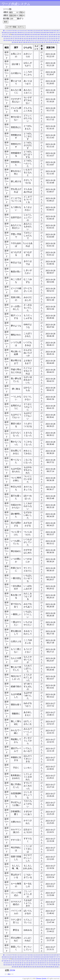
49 (20, 32)
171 (34, 40)
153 (50, 38)
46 (15, 32)
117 (25, 36)
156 (56, 38)
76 (6, 34)
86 (22, 34)
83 (17, 34)
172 (36, 40)
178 (50, 40)
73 (59, 32)
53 (27, 32)
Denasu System (41, 978)
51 (23, 32)
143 (27, 38)
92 (32, 34)
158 (4, 40)
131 (56, 36)
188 (24, 42)
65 (46, 32)
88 (25, 34)
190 (29, 42)
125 (43, 36)
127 (47, 36)
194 (38, 42)
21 (33, 31)
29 (46, 31)
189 (26, 42)
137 (13, 38)
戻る (9, 974)
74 (3, 34)
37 (59, 31)
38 (2, 32)
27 (43, 31)
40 (6, 32)
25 (40, 31)
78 (9, 34)
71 (56, 32)
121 (34, 36)
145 (31, 38)
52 (25, 32)
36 (57, 31)
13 (20, 31)
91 (30, 34)
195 (40, 42)
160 (9, 40)
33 (52, 31)
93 (33, 34)
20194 (12, 970)
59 (36, 32)
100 (45, 34)
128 (50, 36)
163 (16, 40)
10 (15, 31)
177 (47, 40)
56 (32, 32)
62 (41, 32)
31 (49, 31)
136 (11, 38)
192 (33, 42)
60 (38, 32)
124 (41, 36)
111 (12, 36)
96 (38, 34)
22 (35, 31)
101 (47, 34)
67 (49, 32)
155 (54, 38)
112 (14, 36)
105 (56, 34)
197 (44, 42)
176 (45, 40)
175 (43, 40)
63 (43, 32)
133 (4, 38)
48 (19, 32)
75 (4, 34)
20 (32, 31)
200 (51, 42)
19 (30, 31)
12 (19, 31)
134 (7, 38)
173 (38, 40)
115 (20, 36)
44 (12, 32)
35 (56, 31)
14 (22, 31)
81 (14, 34)
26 (41, 31)
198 (47, 42)
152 (47, 38)
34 (54, 31)
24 (38, 31)
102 (50, 34)
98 (42, 34)
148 (38, 38)
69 (52, 32)
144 (29, 38)
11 (17, 31)
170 (31, 40)
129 (52, 36)
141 (22, 38)
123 (38, 36)
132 (59, 36)
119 (29, 36)
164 (18, 40)
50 (22, 32)
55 (30, 32)
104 (54, 34)
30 (48, 31)
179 (52, 40)
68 (51, 32)
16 (25, 31)
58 (35, 32)
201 (53, 42)
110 (9, 36)
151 (45, 38)
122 (36, 36)
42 (9, 32)
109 (7, 36)
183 (13, 42)
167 (25, 40)
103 (52, 34)
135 (9, 38)
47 (17, 32)
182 (59, 40)
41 (7, 32)
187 (22, 42)
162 (13, 40)
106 (59, 34)
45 (14, 32)
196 (42, 42)
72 (57, 32)
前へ (4, 31)
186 (20, 42)
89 (27, 34)
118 (27, 36)
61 (40, 32)
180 (54, 40)
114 (18, 36)
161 (11, 40)
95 (37, 34)
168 (27, 40)
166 (22, 40)
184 (15, 42)
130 (54, 36)
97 (40, 34)
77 (8, 34)
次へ (58, 42)
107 (3, 36)
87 (24, 34)
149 (41, 38)
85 (21, 34)
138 (16, 38)
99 (43, 34)
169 (29, 40)
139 (18, 38)
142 (25, 38)
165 (20, 40)
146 (34, 38)
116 (23, 36)
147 (36, 38)
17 (27, 31)
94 (35, 34)
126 (45, 36)
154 (52, 38)
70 (54, 32)
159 (7, 40)
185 (17, 42)
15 (23, 31)
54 (28, 32)
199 (49, 42)
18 (28, 31)
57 (33, 32)
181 (56, 40)
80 (12, 34)
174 (41, 40)
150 (43, 38)
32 (51, 31)
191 (31, 42)
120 (31, 36)
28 (44, 31)
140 (20, 38)
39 (4, 32)
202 (56, 42)
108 (5, 36)
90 (29, 34)
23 (36, 31)
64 (44, 32)
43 (10, 32)
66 (48, 32)
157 (59, 38)
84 (19, 34)
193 (35, 42)
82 (16, 34)
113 (16, 36)
